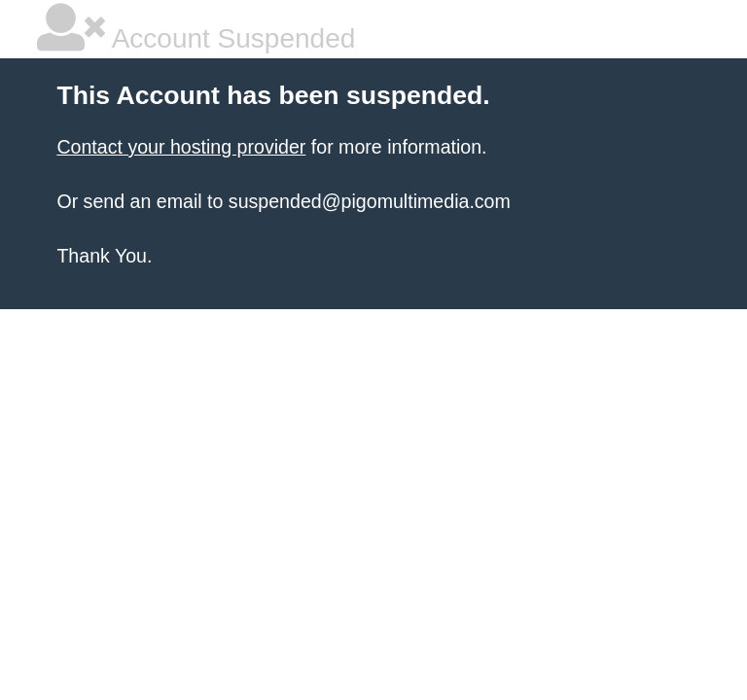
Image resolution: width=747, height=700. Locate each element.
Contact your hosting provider (181, 147)
